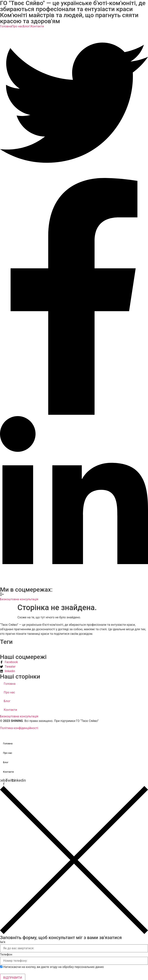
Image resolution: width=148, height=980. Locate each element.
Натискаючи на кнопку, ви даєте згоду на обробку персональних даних (54, 967)
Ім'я (3, 942)
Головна (6, 26)
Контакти (37, 26)
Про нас (17, 26)
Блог (27, 26)
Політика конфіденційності (19, 728)
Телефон (6, 955)
